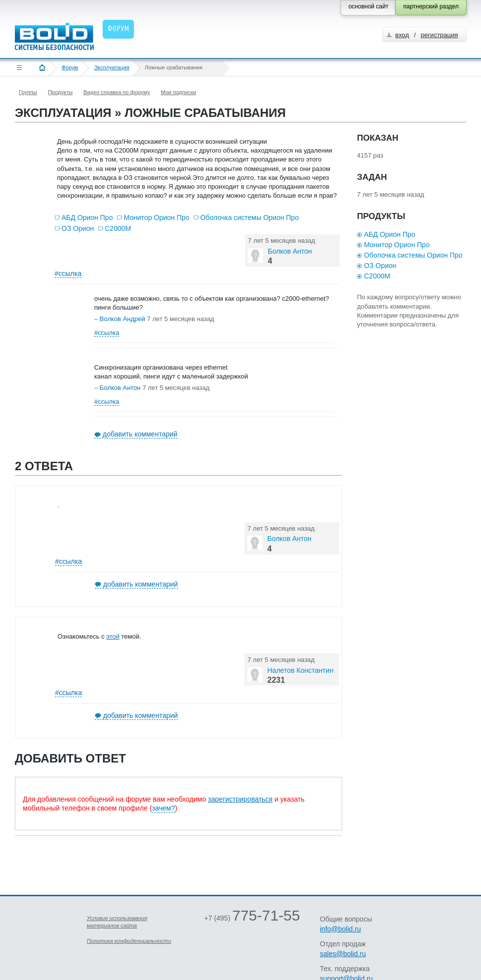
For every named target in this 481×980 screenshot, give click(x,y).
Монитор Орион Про (156, 218)
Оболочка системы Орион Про (250, 218)
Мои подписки (178, 92)
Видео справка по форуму (117, 92)
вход (402, 35)
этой (113, 636)
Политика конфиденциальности (129, 941)
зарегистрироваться (240, 799)
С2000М (118, 228)
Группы (28, 92)
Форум (70, 67)
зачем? (163, 808)
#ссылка (68, 273)
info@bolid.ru (340, 929)
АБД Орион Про (87, 218)
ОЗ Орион (78, 228)
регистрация (439, 35)
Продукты (60, 92)
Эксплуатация (111, 67)
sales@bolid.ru (343, 954)
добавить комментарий (140, 434)
